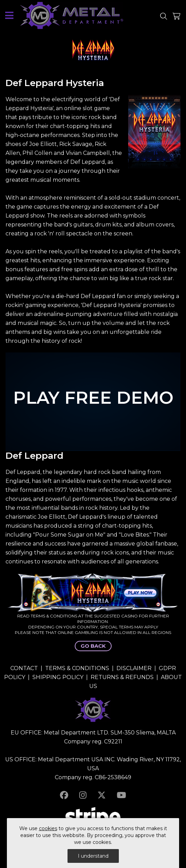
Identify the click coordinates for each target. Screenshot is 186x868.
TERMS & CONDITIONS (77, 668)
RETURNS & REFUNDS (122, 677)
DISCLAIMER (134, 668)
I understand (93, 856)
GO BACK (93, 646)
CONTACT (24, 668)
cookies (48, 828)
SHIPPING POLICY (58, 677)
